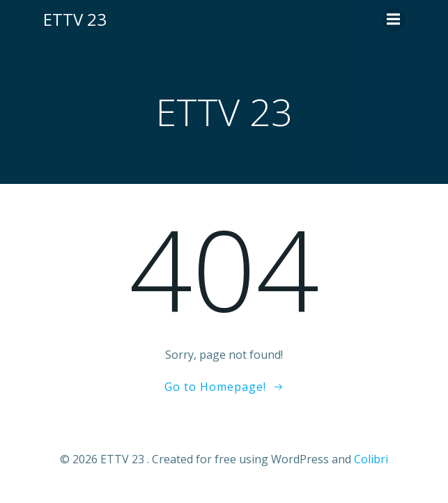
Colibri (371, 459)
